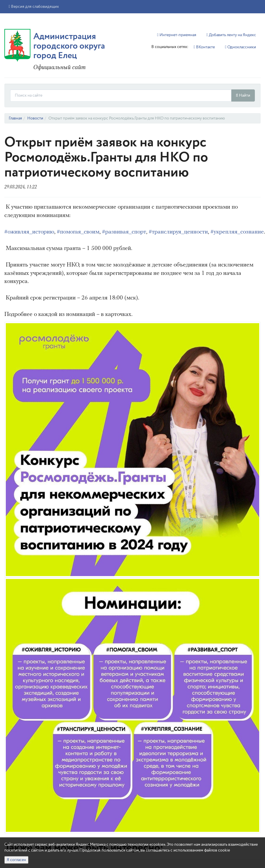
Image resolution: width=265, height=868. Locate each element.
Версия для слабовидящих (34, 7)
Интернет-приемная (177, 35)
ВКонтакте (204, 47)
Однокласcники (241, 47)
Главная (15, 118)
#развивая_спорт (124, 232)
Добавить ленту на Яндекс (231, 35)
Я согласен (16, 860)
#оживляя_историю (29, 232)
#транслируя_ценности (178, 232)
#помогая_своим (78, 232)
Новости (35, 118)
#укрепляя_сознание (237, 232)
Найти (243, 95)
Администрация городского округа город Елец (69, 46)
